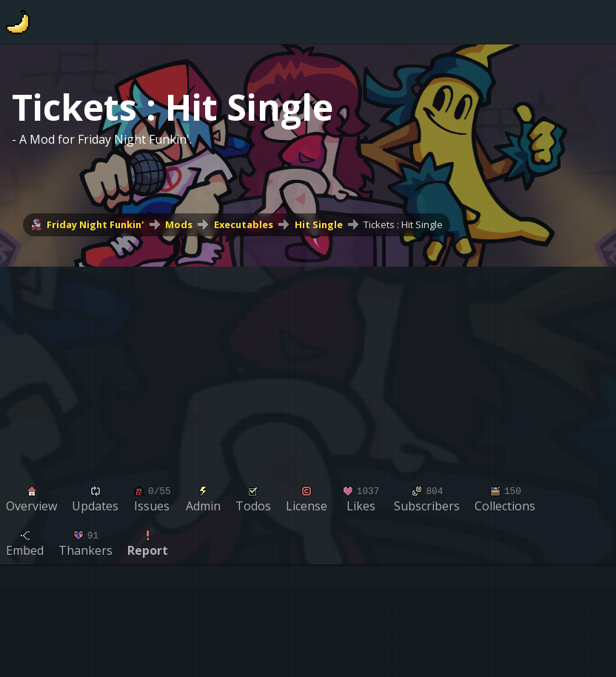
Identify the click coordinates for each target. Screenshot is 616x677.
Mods (179, 224)
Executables (244, 224)
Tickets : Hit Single (403, 224)
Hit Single (319, 224)
